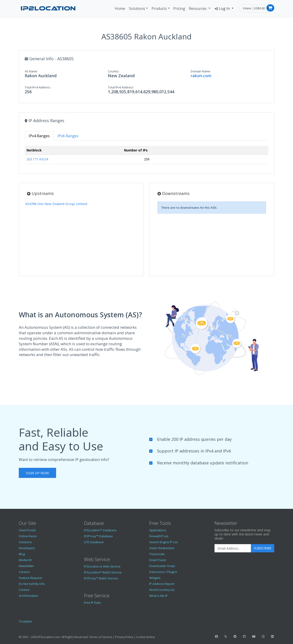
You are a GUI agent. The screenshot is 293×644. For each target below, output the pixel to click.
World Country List (162, 590)
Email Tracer (158, 560)
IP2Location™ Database (100, 530)
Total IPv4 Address (38, 87)
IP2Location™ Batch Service (103, 572)
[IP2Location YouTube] (254, 636)
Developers (27, 548)
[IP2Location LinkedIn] (272, 636)
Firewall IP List (159, 536)
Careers (24, 572)
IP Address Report (162, 584)
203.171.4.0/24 (37, 159)
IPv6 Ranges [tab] (68, 136)
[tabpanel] (146, 157)
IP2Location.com (49, 637)
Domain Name (201, 71)
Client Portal (27, 530)
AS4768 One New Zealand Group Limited (56, 204)
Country (113, 71)
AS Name (31, 71)
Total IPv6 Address (121, 87)
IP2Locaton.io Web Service (102, 566)
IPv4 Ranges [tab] (39, 136)
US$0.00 (259, 8)
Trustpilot (25, 621)
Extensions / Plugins (163, 572)
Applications (158, 530)
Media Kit (25, 560)
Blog (22, 554)
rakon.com (201, 76)
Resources (198, 8)
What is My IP (158, 596)
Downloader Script (162, 566)
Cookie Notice (145, 637)
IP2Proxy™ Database (98, 536)
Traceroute (157, 554)
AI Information (28, 596)
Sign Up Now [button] (37, 473)
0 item (247, 8)
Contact (24, 590)
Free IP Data (92, 603)
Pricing (179, 8)
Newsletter (26, 566)
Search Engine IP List (163, 542)
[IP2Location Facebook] (216, 636)
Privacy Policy (124, 637)
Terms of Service (101, 637)
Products (159, 8)
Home (120, 8)
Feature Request (30, 578)
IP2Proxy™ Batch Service (101, 578)
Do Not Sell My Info (32, 584)
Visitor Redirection (162, 548)
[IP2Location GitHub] (244, 636)
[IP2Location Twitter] (226, 636)
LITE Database (94, 542)
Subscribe (263, 548)
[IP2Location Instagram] (263, 636)
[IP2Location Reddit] (235, 636)
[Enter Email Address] (233, 548)
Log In (222, 8)
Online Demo (28, 536)
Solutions (137, 8)
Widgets (155, 578)
